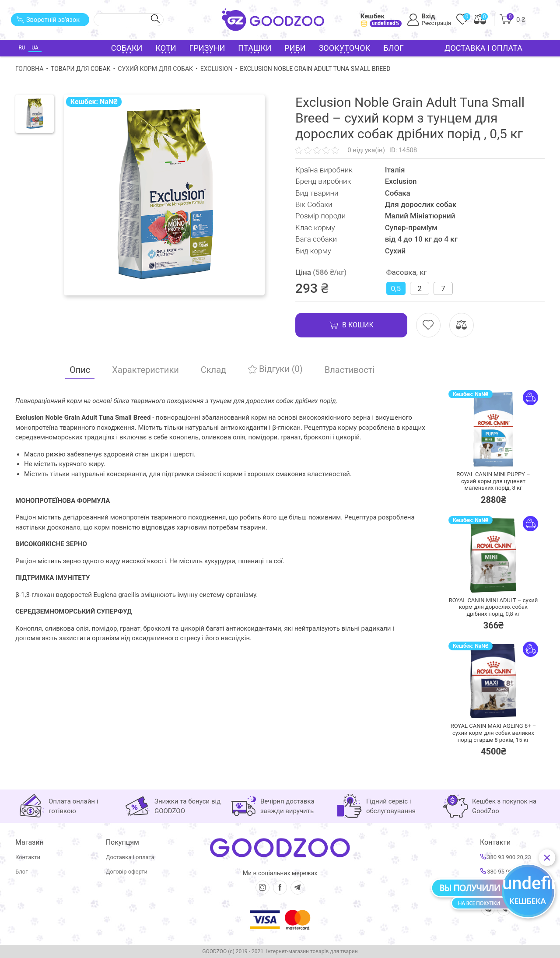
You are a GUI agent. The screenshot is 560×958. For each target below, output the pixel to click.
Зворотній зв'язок (48, 20)
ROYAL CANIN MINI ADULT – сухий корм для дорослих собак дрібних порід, (493, 607)
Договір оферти (127, 872)
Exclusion (217, 69)
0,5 (396, 288)
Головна (29, 69)
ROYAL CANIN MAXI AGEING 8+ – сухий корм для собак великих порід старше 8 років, (493, 733)
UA (35, 48)
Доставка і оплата (483, 48)
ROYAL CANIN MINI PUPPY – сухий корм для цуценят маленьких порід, (493, 481)
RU (22, 48)
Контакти (28, 857)
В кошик (351, 325)
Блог (394, 48)
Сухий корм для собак (155, 69)
